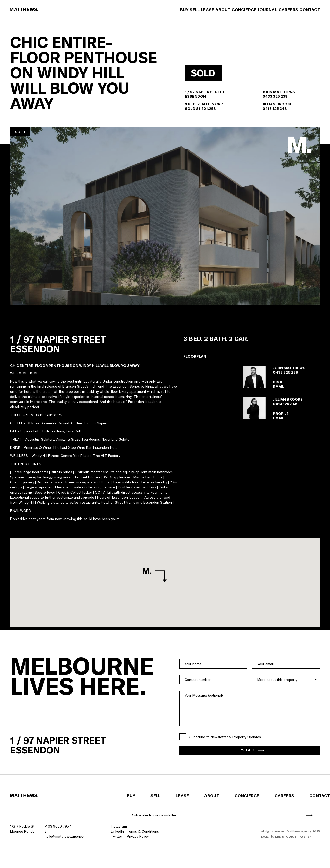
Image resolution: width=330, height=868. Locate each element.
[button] (165, 216)
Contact (310, 10)
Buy (184, 10)
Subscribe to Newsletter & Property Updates (225, 737)
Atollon (306, 837)
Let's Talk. (249, 750)
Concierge (244, 10)
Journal (267, 10)
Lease (207, 10)
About (223, 10)
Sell (194, 10)
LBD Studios (286, 837)
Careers (288, 10)
